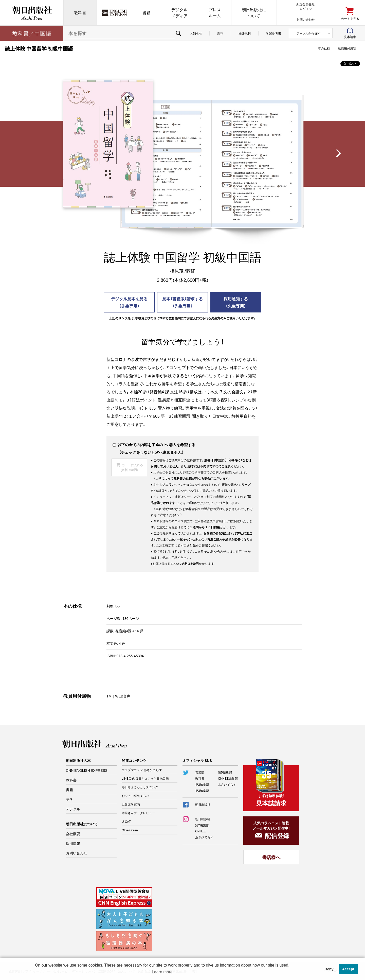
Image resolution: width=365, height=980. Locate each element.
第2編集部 (202, 784)
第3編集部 (202, 791)
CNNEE (200, 831)
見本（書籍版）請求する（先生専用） (182, 302)
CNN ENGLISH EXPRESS (87, 770)
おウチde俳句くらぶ (135, 796)
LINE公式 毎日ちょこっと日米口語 (145, 778)
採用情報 (73, 843)
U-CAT (126, 821)
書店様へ (271, 857)
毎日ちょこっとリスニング (140, 787)
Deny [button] (329, 969)
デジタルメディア (179, 13)
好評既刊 (245, 33)
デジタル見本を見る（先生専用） (129, 302)
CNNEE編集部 (228, 778)
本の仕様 (324, 48)
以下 (119, 445)
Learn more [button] (162, 972)
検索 (178, 33)
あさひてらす (227, 784)
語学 (69, 799)
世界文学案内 (131, 804)
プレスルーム (215, 13)
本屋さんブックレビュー (138, 813)
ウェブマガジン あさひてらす (142, 770)
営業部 (200, 772)
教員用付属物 (347, 48)
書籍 (147, 13)
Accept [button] (348, 969)
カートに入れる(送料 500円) (132, 467)
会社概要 (73, 834)
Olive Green (130, 830)
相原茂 (177, 271)
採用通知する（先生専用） (236, 302)
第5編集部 (225, 772)
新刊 (220, 33)
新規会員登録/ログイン (306, 6)
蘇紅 (191, 271)
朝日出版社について (254, 13)
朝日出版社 (32, 13)
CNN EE (114, 13)
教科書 (80, 13)
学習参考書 (273, 33)
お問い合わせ (306, 19)
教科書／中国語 (32, 33)
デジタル (73, 809)
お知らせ (196, 33)
